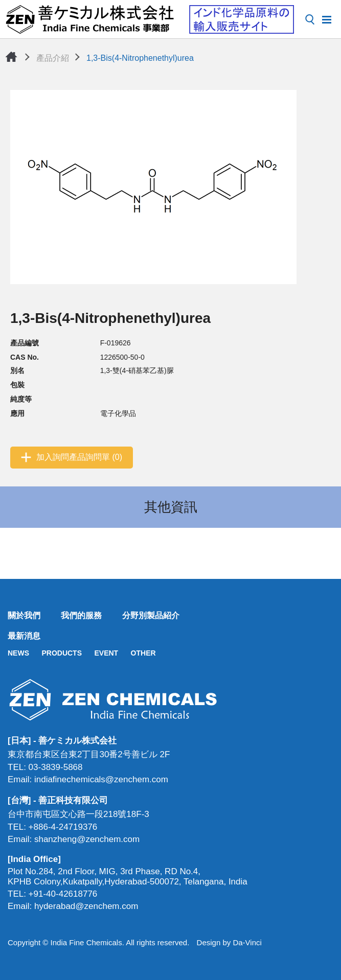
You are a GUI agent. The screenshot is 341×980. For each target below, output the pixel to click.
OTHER (143, 653)
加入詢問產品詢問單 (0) (79, 457)
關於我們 (24, 615)
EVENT (106, 653)
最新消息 (24, 636)
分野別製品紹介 (151, 615)
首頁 (11, 57)
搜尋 (310, 19)
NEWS (18, 653)
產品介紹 (53, 58)
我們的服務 (81, 615)
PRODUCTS (62, 653)
